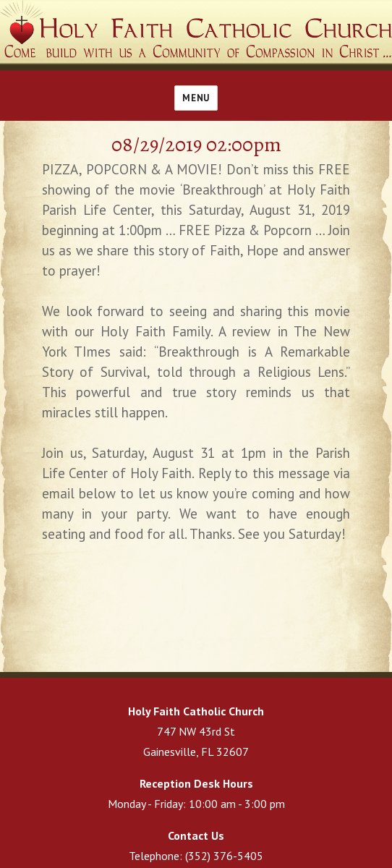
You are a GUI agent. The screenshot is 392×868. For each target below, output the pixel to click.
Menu (196, 98)
